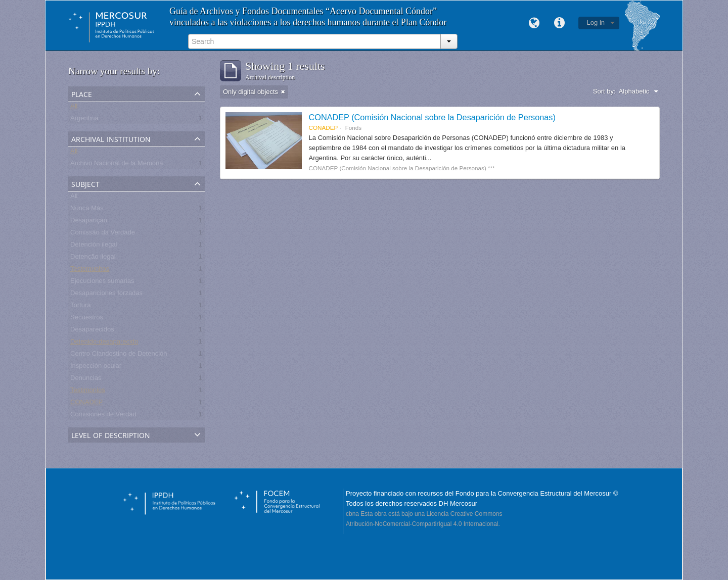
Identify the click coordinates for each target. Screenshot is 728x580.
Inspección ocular (96, 368)
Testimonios (88, 392)
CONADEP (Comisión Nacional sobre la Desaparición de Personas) (432, 117)
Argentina (84, 120)
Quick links (560, 23)
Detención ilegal (94, 246)
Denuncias (86, 380)
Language (534, 23)
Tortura (80, 307)
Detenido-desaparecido (104, 343)
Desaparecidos (92, 331)
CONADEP (86, 404)
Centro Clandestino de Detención (119, 355)
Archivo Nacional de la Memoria (117, 165)
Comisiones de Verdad (103, 416)
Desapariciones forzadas (106, 295)
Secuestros (87, 319)
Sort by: (604, 91)
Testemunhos (90, 271)
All (74, 108)
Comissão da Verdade (103, 234)
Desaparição (89, 222)
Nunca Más (87, 210)
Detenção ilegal (93, 258)
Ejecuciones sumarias (102, 283)
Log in (596, 22)
